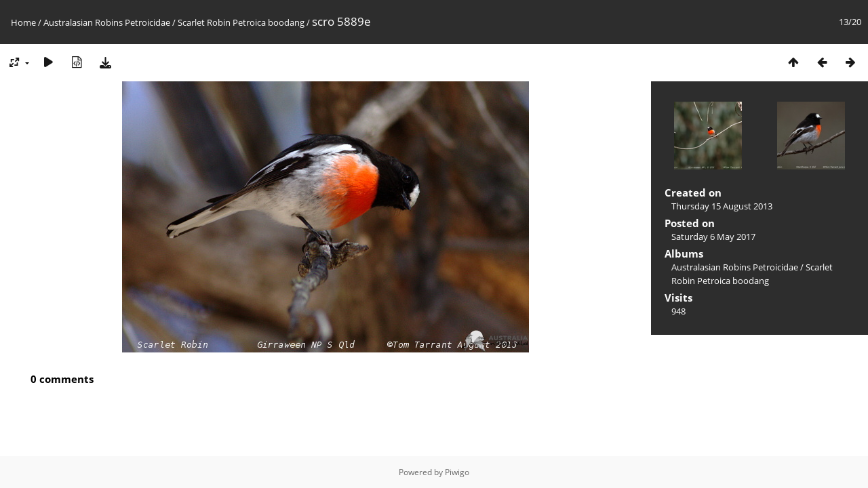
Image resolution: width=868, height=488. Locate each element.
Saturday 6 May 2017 (713, 237)
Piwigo (457, 472)
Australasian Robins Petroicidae (107, 22)
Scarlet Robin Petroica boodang (241, 22)
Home (23, 22)
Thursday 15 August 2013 (722, 206)
